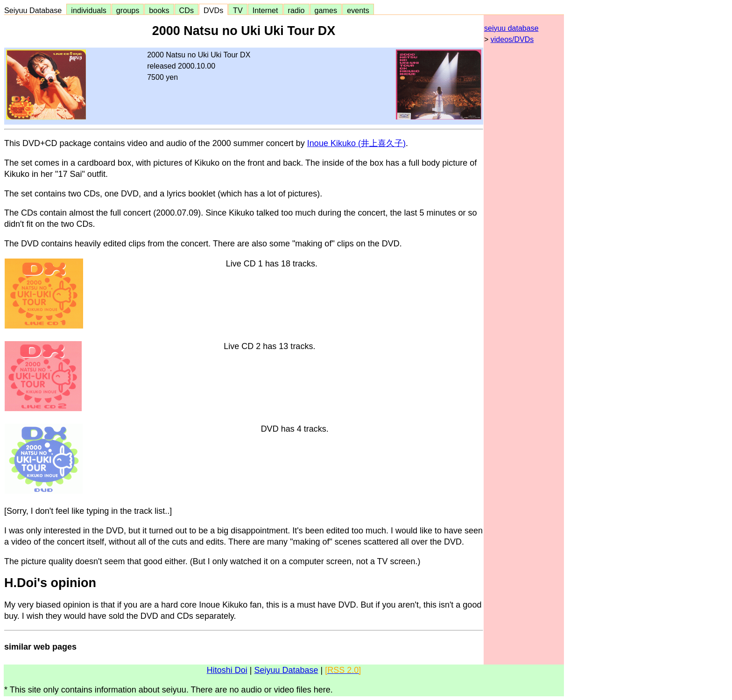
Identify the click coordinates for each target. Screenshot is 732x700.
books (159, 10)
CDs (187, 10)
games (326, 10)
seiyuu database (511, 28)
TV (238, 10)
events (358, 10)
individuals (89, 10)
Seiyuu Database (35, 10)
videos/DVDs (512, 39)
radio (296, 10)
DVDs (213, 10)
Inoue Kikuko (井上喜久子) (356, 143)
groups (128, 10)
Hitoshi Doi (227, 670)
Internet (265, 10)
